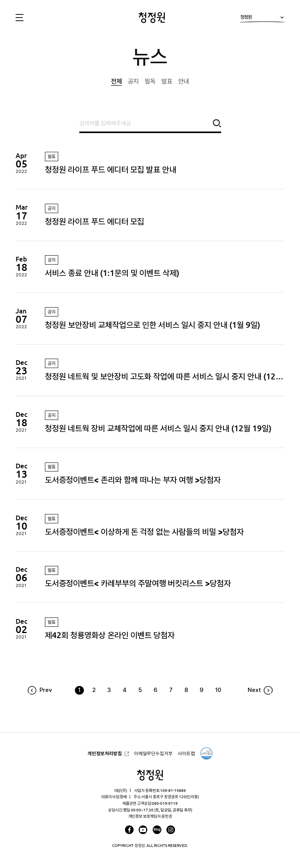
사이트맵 (186, 753)
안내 (184, 81)
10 (218, 690)
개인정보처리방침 (105, 753)
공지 (133, 81)
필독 (150, 81)
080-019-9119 (165, 803)
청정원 (262, 19)
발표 (167, 81)
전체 (116, 81)
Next (254, 690)
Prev (46, 690)
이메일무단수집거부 (153, 753)
